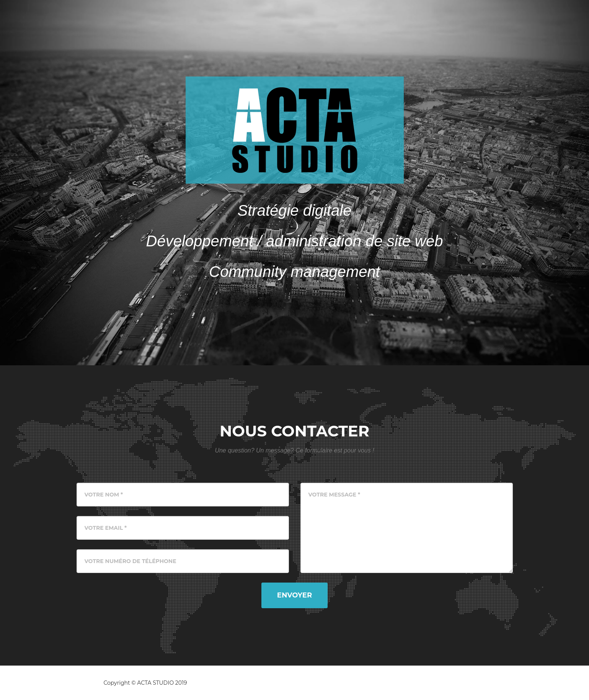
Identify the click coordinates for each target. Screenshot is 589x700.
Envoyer (294, 595)
